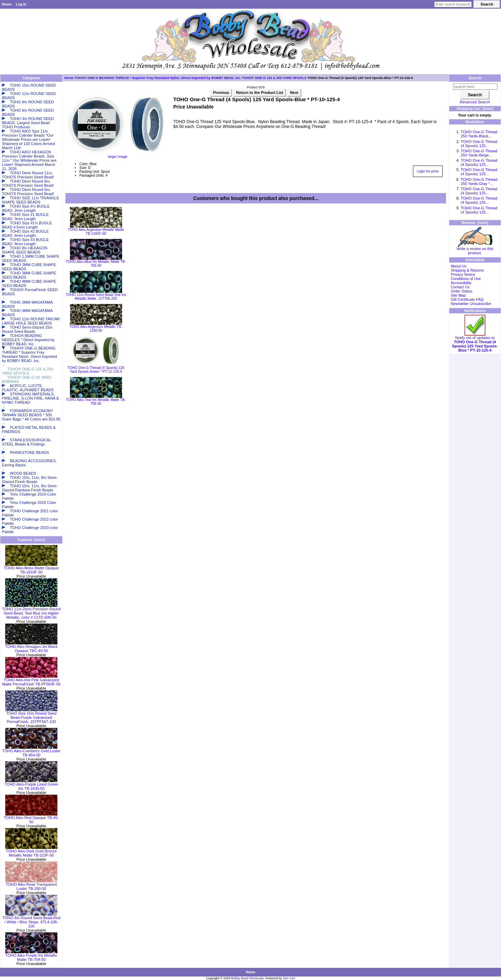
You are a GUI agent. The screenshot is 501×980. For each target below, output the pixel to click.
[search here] (475, 87)
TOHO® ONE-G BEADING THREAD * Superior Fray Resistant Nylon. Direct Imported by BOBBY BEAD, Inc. (158, 78)
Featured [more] (31, 540)
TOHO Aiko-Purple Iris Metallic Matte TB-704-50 (31, 956)
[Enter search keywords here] (453, 4)
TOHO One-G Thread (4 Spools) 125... (479, 144)
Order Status (461, 291)
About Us (458, 266)
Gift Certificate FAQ (467, 299)
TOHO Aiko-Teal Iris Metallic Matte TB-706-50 (96, 402)
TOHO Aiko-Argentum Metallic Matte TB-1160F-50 (96, 232)
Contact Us (460, 287)
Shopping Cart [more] (475, 109)
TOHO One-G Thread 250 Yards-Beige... (479, 153)
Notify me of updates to (475, 342)
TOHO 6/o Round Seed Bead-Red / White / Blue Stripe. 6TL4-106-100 (31, 920)
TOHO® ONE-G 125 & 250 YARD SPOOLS (274, 78)
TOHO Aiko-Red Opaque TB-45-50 (31, 818)
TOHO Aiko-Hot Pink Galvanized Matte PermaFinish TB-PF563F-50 (31, 680)
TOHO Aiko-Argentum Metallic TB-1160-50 (96, 329)
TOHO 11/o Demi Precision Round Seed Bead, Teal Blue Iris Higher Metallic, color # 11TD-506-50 (31, 611)
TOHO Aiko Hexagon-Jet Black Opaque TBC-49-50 (31, 647)
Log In (21, 4)
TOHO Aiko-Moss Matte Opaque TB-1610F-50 (31, 568)
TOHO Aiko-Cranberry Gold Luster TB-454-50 (31, 751)
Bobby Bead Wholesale (248, 978)
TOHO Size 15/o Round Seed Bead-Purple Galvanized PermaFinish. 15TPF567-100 (31, 716)
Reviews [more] (475, 223)
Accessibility (461, 283)
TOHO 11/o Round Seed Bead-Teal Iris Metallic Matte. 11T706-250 (96, 297)
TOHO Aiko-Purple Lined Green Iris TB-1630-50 (31, 785)
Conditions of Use (466, 279)
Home (7, 4)
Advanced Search (475, 102)
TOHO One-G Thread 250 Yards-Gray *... (479, 182)
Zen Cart (289, 978)
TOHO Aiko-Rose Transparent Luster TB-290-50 (31, 885)
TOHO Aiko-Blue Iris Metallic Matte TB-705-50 (96, 264)
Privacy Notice (463, 274)
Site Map (458, 295)
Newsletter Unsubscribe (471, 304)
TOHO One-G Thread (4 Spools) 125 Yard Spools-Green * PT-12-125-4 (96, 370)
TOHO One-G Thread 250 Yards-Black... (479, 134)
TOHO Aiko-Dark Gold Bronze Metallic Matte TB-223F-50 (31, 851)
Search (475, 78)
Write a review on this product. (475, 249)
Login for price (428, 171)
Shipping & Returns (467, 270)
